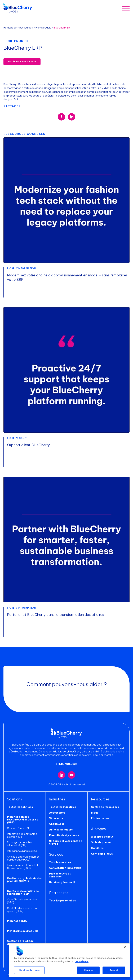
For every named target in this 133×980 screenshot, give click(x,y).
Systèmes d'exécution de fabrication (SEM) (23, 893)
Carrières (97, 848)
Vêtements (56, 818)
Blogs (95, 813)
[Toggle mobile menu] (126, 8)
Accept (114, 970)
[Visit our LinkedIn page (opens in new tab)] (61, 775)
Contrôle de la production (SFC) (22, 901)
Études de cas (100, 818)
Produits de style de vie (64, 835)
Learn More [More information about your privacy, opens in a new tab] (82, 961)
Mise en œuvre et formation (60, 875)
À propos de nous (102, 837)
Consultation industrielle (65, 868)
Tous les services (60, 862)
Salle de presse (101, 842)
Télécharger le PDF (22, 62)
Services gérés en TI (62, 882)
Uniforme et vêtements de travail (66, 842)
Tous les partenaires (63, 901)
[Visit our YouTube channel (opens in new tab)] (72, 775)
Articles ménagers (61, 830)
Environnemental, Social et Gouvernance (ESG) (23, 867)
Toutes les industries (63, 807)
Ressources (26, 28)
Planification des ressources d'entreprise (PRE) (23, 820)
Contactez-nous (102, 854)
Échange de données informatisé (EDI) (19, 844)
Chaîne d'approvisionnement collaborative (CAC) (24, 858)
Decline (88, 970)
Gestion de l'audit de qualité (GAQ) (20, 942)
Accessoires (57, 813)
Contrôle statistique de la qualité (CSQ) (22, 910)
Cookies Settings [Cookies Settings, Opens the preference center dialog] (29, 970)
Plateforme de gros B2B (22, 931)
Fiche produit (43, 28)
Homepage (10, 28)
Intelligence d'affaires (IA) (22, 851)
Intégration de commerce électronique (22, 835)
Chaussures (57, 824)
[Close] (125, 947)
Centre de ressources (105, 807)
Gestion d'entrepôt (18, 828)
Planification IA (17, 921)
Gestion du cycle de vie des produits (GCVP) (24, 880)
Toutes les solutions (20, 807)
